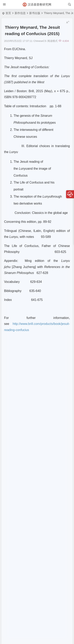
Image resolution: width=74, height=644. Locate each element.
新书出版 (35, 13)
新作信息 (20, 13)
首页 (8, 13)
